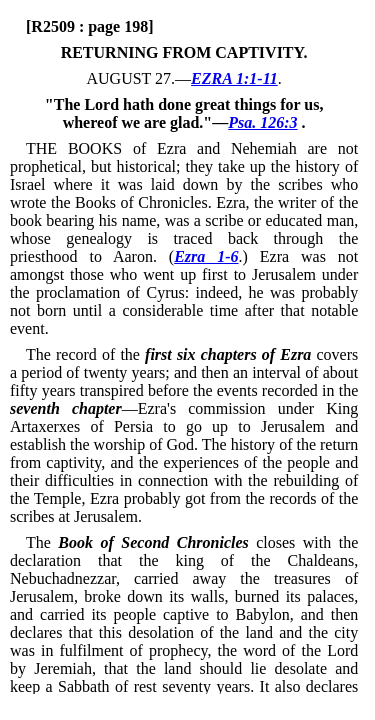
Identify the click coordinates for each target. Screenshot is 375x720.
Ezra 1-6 (206, 256)
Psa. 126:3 (262, 122)
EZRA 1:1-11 (234, 78)
